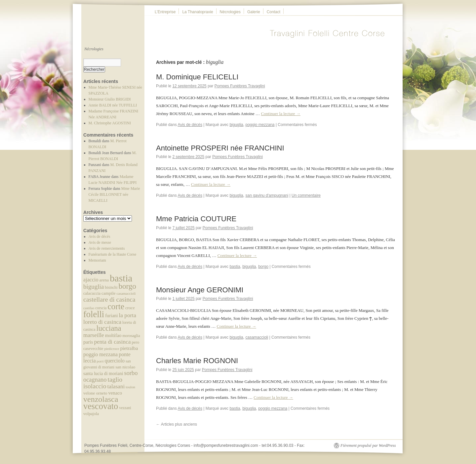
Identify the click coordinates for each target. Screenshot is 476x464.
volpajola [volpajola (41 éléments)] (91, 414)
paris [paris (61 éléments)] (88, 342)
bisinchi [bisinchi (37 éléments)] (111, 287)
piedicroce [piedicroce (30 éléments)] (112, 349)
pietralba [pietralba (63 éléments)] (129, 348)
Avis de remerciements (107, 248)
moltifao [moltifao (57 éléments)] (113, 335)
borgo (263, 267)
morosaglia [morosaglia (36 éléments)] (131, 336)
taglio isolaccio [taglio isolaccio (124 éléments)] (103, 383)
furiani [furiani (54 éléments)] (111, 316)
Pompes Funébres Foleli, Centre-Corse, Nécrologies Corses (138, 445)
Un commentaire (306, 195)
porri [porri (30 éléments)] (100, 361)
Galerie (254, 12)
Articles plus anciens (177, 424)
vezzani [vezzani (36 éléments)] (125, 408)
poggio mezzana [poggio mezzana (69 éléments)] (100, 354)
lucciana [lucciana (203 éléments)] (109, 328)
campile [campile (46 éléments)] (108, 293)
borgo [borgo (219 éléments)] (127, 286)
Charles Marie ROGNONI (197, 361)
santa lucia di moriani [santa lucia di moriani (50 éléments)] (103, 374)
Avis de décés (99, 236)
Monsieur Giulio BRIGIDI (110, 99)
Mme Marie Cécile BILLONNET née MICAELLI (114, 194)
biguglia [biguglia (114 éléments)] (94, 287)
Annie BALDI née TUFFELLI (113, 105)
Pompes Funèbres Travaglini (240, 86)
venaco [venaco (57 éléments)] (115, 393)
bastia (235, 267)
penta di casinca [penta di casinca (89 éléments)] (112, 342)
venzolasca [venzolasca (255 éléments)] (101, 399)
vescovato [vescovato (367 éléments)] (101, 406)
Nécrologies (230, 12)
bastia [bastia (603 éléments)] (121, 278)
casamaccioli (257, 337)
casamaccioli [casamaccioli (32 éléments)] (126, 293)
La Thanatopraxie (198, 12)
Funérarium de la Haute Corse (113, 254)
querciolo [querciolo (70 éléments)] (115, 361)
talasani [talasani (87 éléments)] (116, 386)
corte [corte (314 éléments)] (116, 306)
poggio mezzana (260, 125)
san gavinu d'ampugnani (267, 195)
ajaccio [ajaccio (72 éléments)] (91, 280)
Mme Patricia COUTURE (196, 219)
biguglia (236, 125)
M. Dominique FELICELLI (197, 77)
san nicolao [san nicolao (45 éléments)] (125, 367)
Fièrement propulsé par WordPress (368, 445)
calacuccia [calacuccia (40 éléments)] (92, 293)
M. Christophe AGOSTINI (110, 123)
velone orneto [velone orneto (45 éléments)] (95, 393)
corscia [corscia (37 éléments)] (101, 308)
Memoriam (97, 260)
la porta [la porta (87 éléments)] (128, 315)
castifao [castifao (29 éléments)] (89, 308)
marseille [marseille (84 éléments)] (94, 335)
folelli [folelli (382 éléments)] (94, 314)
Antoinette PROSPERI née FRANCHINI (220, 148)
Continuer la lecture (281, 114)
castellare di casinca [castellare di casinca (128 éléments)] (109, 299)
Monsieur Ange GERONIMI (200, 290)
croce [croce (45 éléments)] (130, 308)
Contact (274, 12)
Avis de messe (100, 242)
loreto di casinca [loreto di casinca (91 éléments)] (102, 322)
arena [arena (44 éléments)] (104, 280)
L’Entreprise (165, 12)
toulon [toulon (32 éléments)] (130, 387)
